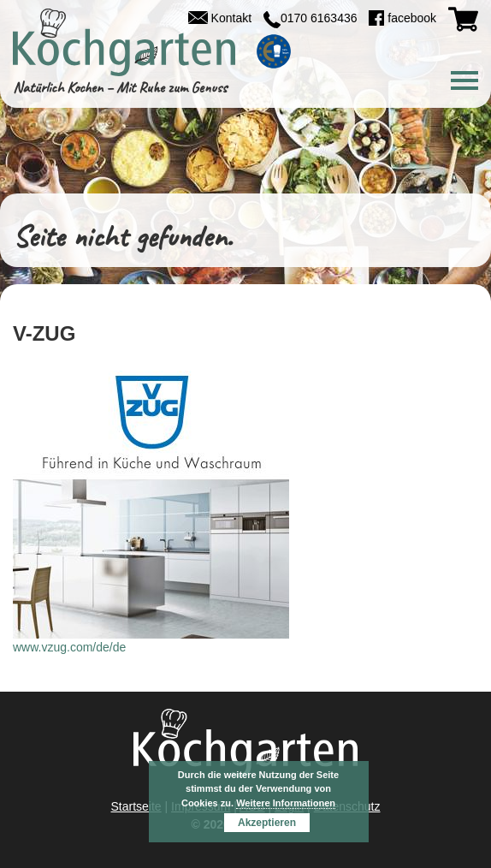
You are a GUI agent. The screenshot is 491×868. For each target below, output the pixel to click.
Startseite (136, 806)
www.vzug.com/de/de (69, 647)
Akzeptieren (267, 823)
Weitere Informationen (286, 803)
